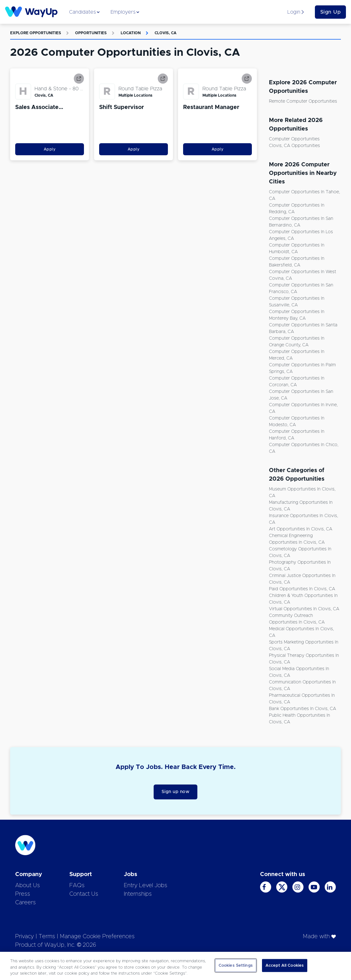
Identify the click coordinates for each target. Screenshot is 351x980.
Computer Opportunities (294, 139)
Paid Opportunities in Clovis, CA (302, 589)
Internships (138, 894)
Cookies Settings (236, 965)
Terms (47, 937)
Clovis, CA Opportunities (294, 146)
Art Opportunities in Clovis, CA (301, 529)
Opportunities (91, 33)
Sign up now (176, 792)
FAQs (77, 886)
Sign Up (331, 12)
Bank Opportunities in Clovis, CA (303, 709)
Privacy (25, 937)
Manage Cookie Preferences (97, 937)
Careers (26, 903)
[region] (175, 966)
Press (23, 894)
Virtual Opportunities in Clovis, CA (304, 609)
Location (131, 33)
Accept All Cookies (285, 965)
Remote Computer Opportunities (303, 101)
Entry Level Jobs (146, 886)
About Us (28, 886)
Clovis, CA (166, 33)
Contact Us (84, 894)
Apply (50, 149)
